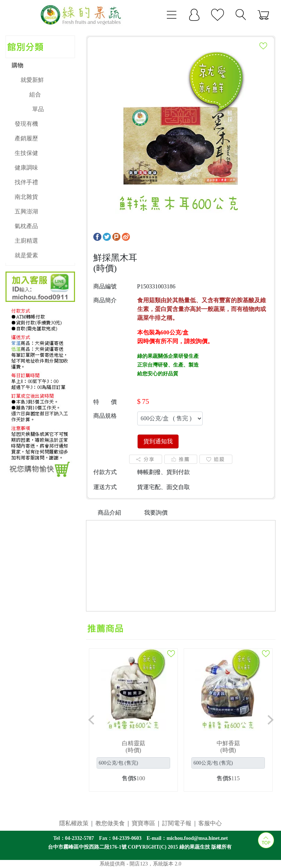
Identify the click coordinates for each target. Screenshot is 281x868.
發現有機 (26, 124)
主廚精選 (26, 241)
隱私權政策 (74, 823)
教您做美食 (110, 823)
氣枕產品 (26, 226)
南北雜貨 (26, 197)
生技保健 (26, 153)
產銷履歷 (26, 138)
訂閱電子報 (177, 823)
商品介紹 (109, 513)
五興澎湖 (26, 211)
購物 (18, 65)
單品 (38, 109)
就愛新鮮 (32, 80)
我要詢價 (156, 513)
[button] (91, 720)
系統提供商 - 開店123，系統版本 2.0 (140, 864)
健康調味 (26, 168)
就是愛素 (26, 255)
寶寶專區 (143, 823)
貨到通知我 (158, 441)
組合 (35, 94)
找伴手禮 (26, 182)
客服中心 (210, 823)
